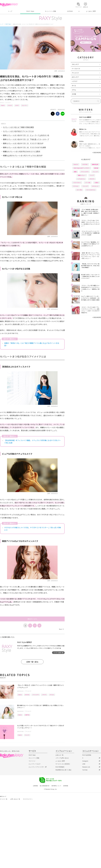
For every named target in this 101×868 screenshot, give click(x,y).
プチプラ (44, 695)
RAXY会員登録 (87, 755)
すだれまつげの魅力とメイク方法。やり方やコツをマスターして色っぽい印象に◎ (33, 529)
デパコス (52, 695)
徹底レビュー (82, 175)
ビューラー (25, 105)
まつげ (17, 105)
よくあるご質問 (91, 11)
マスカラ (10, 105)
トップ (10, 11)
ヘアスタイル (81, 179)
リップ (92, 175)
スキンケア (75, 64)
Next (61, 629)
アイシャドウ (36, 695)
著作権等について (56, 786)
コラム (74, 90)
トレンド (27, 735)
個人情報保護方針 (45, 786)
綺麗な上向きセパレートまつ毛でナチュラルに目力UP (23, 155)
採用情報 (66, 786)
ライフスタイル (91, 190)
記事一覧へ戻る (32, 662)
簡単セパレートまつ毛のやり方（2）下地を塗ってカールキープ (26, 139)
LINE (84, 764)
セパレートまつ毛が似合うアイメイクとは (18, 131)
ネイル (74, 86)
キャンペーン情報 (50, 11)
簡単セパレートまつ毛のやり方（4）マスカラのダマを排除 (24, 147)
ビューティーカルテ (35, 764)
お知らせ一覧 (59, 755)
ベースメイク (76, 69)
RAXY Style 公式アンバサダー (82, 168)
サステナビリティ (28, 799)
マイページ (32, 761)
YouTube (85, 770)
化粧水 (97, 183)
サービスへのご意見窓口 (63, 764)
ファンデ (85, 186)
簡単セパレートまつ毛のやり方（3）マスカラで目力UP (23, 143)
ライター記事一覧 (58, 653)
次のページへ (32, 619)
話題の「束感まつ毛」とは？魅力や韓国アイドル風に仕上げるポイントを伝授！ (32, 344)
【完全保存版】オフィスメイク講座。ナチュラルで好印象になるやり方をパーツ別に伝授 (33, 442)
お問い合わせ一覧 (15, 799)
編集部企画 (95, 164)
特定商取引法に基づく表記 (63, 770)
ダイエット (95, 186)
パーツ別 (88, 183)
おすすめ (27, 695)
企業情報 (35, 786)
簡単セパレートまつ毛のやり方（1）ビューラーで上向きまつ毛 (26, 135)
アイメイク (8, 103)
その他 (74, 94)
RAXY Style (30, 11)
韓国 (75, 172)
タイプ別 (79, 190)
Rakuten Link (86, 767)
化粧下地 (27, 715)
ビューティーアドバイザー (37, 767)
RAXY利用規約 (60, 767)
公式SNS (70, 11)
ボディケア (75, 77)
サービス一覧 (4, 799)
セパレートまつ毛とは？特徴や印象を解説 (18, 127)
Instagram (85, 761)
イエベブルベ (77, 183)
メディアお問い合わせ (62, 758)
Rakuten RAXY (9, 5)
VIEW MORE (97, 153)
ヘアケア (75, 81)
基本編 (96, 168)
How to (3, 105)
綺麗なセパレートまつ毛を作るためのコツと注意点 (22, 151)
